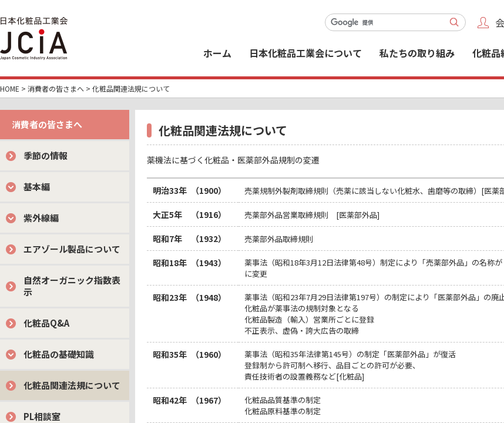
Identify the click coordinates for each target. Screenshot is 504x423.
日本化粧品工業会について (305, 53)
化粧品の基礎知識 (59, 354)
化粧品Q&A (46, 323)
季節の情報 (46, 155)
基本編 (37, 187)
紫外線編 (41, 218)
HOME (10, 88)
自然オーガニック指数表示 (72, 286)
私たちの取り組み (417, 53)
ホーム (217, 53)
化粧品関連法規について (72, 385)
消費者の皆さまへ (56, 88)
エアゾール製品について (72, 249)
